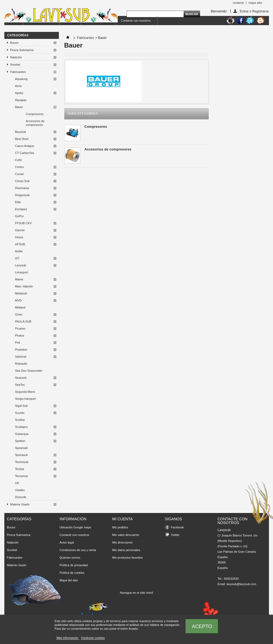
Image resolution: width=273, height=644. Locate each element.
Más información (68, 638)
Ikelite (19, 251)
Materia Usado (20, 504)
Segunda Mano (25, 392)
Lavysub (21, 265)
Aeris (18, 86)
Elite (18, 202)
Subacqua (22, 434)
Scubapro (21, 427)
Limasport (22, 272)
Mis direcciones (123, 542)
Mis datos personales (126, 550)
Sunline (20, 420)
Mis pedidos (120, 527)
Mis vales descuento (126, 535)
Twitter (175, 535)
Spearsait (21, 448)
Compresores (35, 114)
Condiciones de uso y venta (78, 550)
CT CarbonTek (25, 153)
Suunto (20, 413)
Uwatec (20, 490)
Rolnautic (21, 364)
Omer (19, 314)
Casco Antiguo (25, 146)
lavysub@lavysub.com (241, 584)
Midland (20, 307)
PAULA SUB (23, 321)
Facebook (177, 527)
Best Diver (22, 139)
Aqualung (21, 79)
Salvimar (21, 357)
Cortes (19, 167)
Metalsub (21, 293)
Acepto (202, 626)
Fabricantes (18, 72)
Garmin (20, 230)
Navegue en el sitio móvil (136, 593)
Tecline (20, 469)
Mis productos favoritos (128, 558)
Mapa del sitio (69, 580)
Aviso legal (67, 542)
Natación (16, 57)
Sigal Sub (21, 406)
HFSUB (20, 244)
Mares (19, 279)
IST (17, 258)
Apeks (19, 93)
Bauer (19, 107)
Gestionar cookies (93, 638)
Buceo (14, 43)
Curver (20, 174)
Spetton (20, 441)
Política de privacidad (74, 565)
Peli (18, 343)
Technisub (22, 462)
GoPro (19, 216)
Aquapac (21, 100)
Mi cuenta (123, 519)
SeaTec (20, 385)
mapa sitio (255, 3)
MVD (18, 300)
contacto (238, 3)
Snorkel (15, 65)
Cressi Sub (22, 181)
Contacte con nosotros (136, 21)
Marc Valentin (24, 286)
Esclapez (21, 209)
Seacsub (21, 378)
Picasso (20, 328)
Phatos (20, 336)
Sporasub (21, 455)
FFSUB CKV (23, 223)
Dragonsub (22, 195)
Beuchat (21, 132)
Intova (19, 237)
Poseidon (21, 350)
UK (17, 483)
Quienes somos (70, 558)
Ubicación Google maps (75, 527)
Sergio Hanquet (25, 399)
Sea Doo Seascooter (29, 371)
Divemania (22, 188)
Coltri (19, 160)
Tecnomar (22, 476)
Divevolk (21, 497)
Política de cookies (72, 573)
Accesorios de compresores (35, 123)
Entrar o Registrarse (254, 11)
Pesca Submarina (22, 50)
